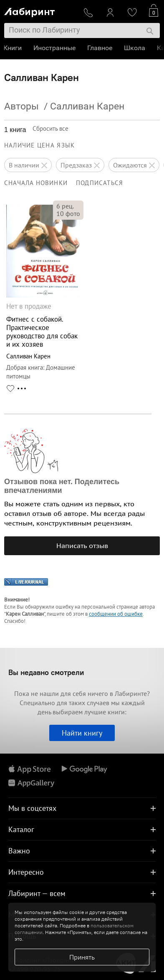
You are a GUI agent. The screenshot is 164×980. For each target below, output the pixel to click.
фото (68, 213)
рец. (65, 206)
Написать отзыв (82, 546)
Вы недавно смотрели (46, 672)
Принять (82, 957)
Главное (101, 48)
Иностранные (55, 48)
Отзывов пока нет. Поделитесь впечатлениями (62, 486)
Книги (13, 48)
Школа (135, 48)
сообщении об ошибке (116, 614)
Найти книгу (82, 733)
